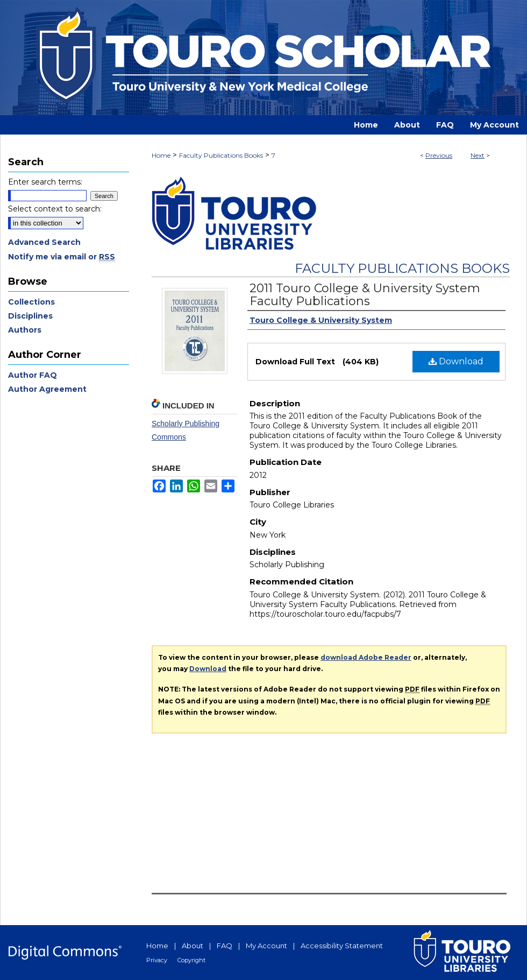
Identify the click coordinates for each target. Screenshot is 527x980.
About (193, 946)
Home (161, 155)
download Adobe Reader (366, 657)
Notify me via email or (62, 257)
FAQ (225, 946)
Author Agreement (47, 389)
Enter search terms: (45, 182)
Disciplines (30, 316)
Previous (439, 155)
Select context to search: (55, 209)
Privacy (157, 960)
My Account (266, 946)
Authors (25, 330)
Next (478, 155)
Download (456, 361)
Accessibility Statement (342, 946)
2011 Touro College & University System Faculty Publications (365, 295)
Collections (31, 302)
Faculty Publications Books (221, 155)
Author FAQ (33, 375)
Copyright (191, 960)
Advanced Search (44, 242)
